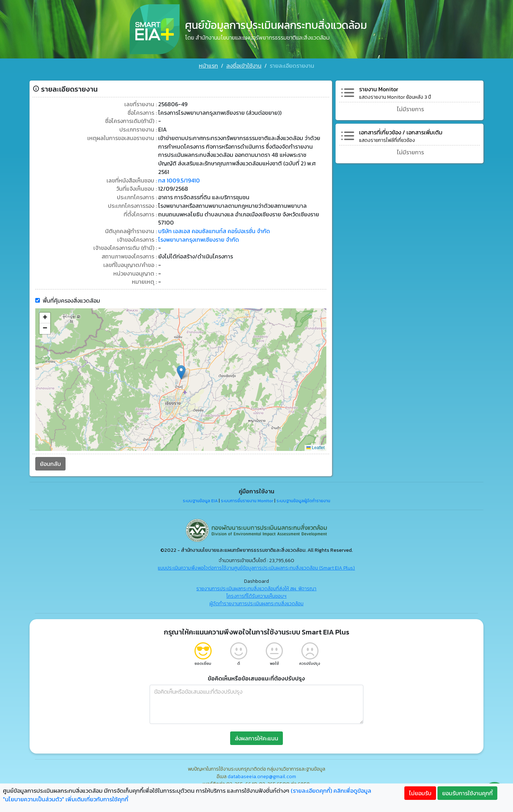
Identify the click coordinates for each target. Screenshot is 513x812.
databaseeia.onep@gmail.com (262, 765)
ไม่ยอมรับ (420, 793)
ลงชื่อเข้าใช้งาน (244, 66)
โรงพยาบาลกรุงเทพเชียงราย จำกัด (198, 228)
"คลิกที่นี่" (288, 783)
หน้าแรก (208, 66)
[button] (180, 361)
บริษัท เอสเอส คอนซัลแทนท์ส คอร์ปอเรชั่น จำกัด (213, 219)
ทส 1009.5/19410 (178, 168)
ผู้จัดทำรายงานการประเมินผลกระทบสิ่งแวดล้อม (256, 592)
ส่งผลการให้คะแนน (256, 727)
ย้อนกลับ (48, 452)
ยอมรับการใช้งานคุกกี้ (467, 793)
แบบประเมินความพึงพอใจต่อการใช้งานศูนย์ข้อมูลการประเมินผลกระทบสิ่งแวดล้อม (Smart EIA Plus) (257, 557)
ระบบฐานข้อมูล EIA (200, 489)
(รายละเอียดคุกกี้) (311, 791)
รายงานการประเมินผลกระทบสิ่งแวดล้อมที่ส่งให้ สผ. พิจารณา (257, 577)
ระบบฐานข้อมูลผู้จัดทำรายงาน (303, 489)
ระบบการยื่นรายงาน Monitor (247, 489)
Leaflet (316, 436)
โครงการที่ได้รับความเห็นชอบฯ (257, 585)
